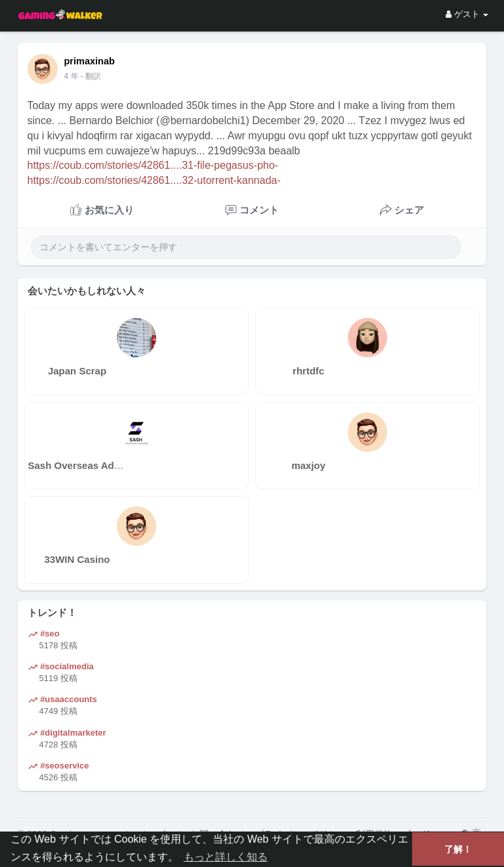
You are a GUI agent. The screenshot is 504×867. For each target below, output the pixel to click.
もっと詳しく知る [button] (226, 857)
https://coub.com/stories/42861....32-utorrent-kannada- (154, 180)
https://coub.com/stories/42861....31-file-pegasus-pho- (153, 165)
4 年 (72, 76)
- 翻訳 (91, 76)
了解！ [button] (458, 849)
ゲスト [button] (467, 14)
